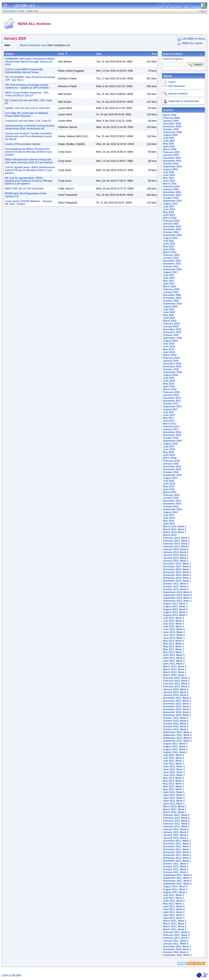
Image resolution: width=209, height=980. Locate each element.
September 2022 (172, 235)
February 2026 (171, 118)
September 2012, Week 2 (177, 738)
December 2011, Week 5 (177, 841)
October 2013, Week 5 (176, 584)
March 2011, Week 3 (175, 924)
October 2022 (171, 232)
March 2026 (170, 115)
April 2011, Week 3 (174, 912)
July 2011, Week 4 (173, 895)
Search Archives (173, 54)
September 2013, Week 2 (177, 598)
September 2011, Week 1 (177, 884)
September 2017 (172, 407)
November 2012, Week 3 (177, 709)
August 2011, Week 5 (175, 887)
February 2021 (171, 289)
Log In (172, 82)
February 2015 (171, 495)
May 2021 (168, 281)
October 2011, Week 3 (176, 867)
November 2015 (172, 469)
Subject (9, 54)
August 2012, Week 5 (175, 744)
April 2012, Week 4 (174, 795)
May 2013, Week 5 (173, 641)
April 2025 (169, 147)
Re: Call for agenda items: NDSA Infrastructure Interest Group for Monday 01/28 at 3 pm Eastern (29, 181)
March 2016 (170, 458)
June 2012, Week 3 (174, 769)
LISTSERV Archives (194, 39)
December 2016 (172, 432)
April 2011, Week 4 (174, 909)
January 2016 (171, 464)
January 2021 (171, 292)
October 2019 (171, 335)
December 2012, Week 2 (177, 704)
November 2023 (172, 195)
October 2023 (171, 198)
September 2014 (172, 509)
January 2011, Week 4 (176, 944)
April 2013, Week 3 (174, 661)
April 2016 (169, 455)
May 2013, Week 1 (173, 652)
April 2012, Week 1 (174, 804)
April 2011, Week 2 (174, 915)
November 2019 (172, 332)
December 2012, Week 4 (177, 698)
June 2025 (169, 141)
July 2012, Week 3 (173, 758)
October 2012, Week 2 (176, 727)
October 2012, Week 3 (176, 724)
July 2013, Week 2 (173, 627)
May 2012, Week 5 (173, 778)
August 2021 (170, 272)
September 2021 (172, 269)
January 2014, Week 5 (176, 549)
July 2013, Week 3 (173, 624)
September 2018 (172, 372)
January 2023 (171, 224)
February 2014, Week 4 (176, 538)
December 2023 (172, 192)
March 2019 (170, 355)
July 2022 (169, 241)
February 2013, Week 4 (176, 678)
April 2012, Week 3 (174, 798)
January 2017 (171, 429)
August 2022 (170, 238)
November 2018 (172, 367)
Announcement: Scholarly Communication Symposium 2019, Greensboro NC (30, 127)
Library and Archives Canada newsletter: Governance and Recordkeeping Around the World (29, 136)
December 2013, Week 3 (177, 564)
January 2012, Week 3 (176, 832)
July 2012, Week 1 (173, 764)
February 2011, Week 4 (176, 932)
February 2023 (171, 221)
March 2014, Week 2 (175, 529)
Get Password (177, 86)
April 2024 (169, 181)
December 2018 (172, 364)
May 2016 (168, 452)
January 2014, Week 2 (176, 558)
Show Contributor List (32, 45)
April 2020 (169, 318)
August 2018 (170, 375)
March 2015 (170, 492)
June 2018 (169, 381)
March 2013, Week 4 (175, 667)
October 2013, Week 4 (176, 587)
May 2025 (168, 144)
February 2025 (171, 152)
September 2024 (172, 167)
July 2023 (169, 207)
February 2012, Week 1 (176, 827)
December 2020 (172, 295)
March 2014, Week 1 (175, 532)
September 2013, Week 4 (177, 592)
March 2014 (170, 535)
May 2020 (168, 315)
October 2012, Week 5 (176, 718)
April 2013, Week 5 (174, 655)
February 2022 (171, 255)
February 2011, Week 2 (176, 938)
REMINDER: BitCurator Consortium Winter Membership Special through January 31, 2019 (30, 62)
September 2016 (172, 441)
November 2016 (172, 435)
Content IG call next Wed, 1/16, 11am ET (28, 121)
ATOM (181, 963)
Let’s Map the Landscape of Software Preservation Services (27, 114)
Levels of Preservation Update (23, 144)
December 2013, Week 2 (177, 567)
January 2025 (171, 155)
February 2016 (171, 461)
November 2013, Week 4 (177, 572)
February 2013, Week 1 (176, 687)
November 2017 (172, 401)
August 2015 (170, 478)
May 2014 (168, 521)
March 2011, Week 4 (175, 921)
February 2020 (171, 324)
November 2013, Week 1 (177, 581)
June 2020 (169, 312)
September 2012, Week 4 (177, 732)
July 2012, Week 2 (173, 761)
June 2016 (169, 449)
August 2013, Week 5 (175, 604)
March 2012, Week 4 (175, 809)
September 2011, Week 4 (177, 875)
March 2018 (170, 389)
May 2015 (168, 487)
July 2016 (169, 447)
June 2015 (169, 484)
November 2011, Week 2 (177, 858)
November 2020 (172, 298)
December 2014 (172, 501)
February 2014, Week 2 (176, 544)
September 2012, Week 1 (177, 741)
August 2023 (170, 204)
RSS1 (191, 963)
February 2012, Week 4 (176, 818)
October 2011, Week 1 (176, 872)
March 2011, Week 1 (175, 929)
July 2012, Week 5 (173, 755)
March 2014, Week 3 (175, 527)
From (61, 54)
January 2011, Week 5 (176, 941)
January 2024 (171, 189)
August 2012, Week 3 (175, 749)
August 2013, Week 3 (175, 609)
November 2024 (172, 161)
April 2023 (169, 215)
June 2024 (169, 175)
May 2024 (168, 178)
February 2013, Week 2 (176, 684)
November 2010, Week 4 (177, 949)
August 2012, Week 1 (175, 752)
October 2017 (171, 404)
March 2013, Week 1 (175, 675)
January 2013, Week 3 (176, 695)
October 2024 (171, 164)
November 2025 (172, 127)
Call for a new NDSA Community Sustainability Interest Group (24, 71)
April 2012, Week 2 (174, 801)
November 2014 (172, 504)
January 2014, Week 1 (176, 561)
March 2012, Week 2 (175, 812)
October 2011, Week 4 (176, 864)
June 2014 (169, 518)
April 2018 (169, 387)
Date (99, 54)
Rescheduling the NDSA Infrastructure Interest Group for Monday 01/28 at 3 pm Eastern (28, 152)
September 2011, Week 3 (177, 878)
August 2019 (170, 341)
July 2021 (169, 275)
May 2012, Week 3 (173, 784)
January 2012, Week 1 (176, 838)
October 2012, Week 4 (176, 721)
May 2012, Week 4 (173, 781)
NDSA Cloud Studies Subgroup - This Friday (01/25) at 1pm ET (27, 94)
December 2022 (172, 227)
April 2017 (169, 421)
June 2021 (169, 278)
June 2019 (169, 347)
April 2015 (169, 489)
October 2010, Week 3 (176, 952)
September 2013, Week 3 (177, 595)
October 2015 (171, 472)
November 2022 (172, 229)
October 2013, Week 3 (176, 589)
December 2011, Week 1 (177, 849)
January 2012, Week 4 (176, 829)
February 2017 (171, 427)
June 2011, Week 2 (174, 901)
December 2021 (172, 261)
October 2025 (171, 129)
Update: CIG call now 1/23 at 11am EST (28, 108)
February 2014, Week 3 (176, 541)
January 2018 (171, 395)
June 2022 (169, 244)
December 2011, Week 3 (177, 844)
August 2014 (170, 512)
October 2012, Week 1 (176, 729)
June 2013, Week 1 (174, 638)
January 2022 (171, 258)
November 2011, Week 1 (177, 861)
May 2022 (168, 247)
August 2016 (170, 444)
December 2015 (172, 467)
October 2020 (171, 301)
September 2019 (172, 338)
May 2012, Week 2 (173, 787)
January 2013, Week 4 (176, 692)
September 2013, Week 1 (177, 601)
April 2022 (169, 249)
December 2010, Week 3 (177, 947)
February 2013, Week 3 (176, 681)
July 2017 (169, 412)
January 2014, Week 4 (176, 552)
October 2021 (171, 267)
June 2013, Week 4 (174, 629)
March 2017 (170, 424)
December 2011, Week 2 (177, 847)
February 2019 (171, 358)
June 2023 (169, 209)
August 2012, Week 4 (175, 747)
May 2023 (168, 212)
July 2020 (169, 309)
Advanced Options (173, 59)
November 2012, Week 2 (177, 712)
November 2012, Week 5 (177, 707)
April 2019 (169, 352)
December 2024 (172, 158)
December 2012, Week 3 (177, 701)
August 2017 (170, 409)
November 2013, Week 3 (177, 575)
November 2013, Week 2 (177, 578)
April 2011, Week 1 (174, 918)
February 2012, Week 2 (176, 824)
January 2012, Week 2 (176, 835)
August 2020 (170, 307)
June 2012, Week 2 (174, 772)
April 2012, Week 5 (174, 792)
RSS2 (201, 963)
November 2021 (172, 264)
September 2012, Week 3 (177, 735)
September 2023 (172, 201)
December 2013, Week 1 (177, 569)
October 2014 (171, 507)
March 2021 (170, 287)
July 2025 (169, 138)
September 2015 (172, 475)
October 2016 (171, 438)
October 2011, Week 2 (176, 869)
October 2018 (171, 369)
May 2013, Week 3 (173, 647)
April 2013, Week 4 (174, 658)
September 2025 (172, 132)
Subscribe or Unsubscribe (184, 101)
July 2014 (169, 515)
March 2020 (170, 321)
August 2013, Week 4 (175, 607)
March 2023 (170, 218)
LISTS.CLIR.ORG (11, 976)
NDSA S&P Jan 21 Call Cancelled (24, 189)
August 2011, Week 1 (175, 892)
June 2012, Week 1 (174, 775)
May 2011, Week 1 (173, 904)
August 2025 (170, 135)
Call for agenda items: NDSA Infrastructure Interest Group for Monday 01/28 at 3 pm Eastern (30, 170)
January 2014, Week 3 (176, 555)
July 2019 (169, 344)
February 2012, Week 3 (176, 821)
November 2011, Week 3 (177, 855)
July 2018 (169, 378)
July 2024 (169, 172)
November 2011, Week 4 (177, 852)
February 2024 (171, 187)
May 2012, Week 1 (173, 789)
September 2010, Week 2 (177, 955)
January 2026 (171, 121)
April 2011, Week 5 (174, 907)
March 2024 (170, 184)
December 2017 (172, 398)
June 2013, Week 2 (174, 635)
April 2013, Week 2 (174, 664)
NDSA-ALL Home (192, 43)
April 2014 (169, 524)
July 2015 (169, 481)
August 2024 (170, 169)
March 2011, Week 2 (175, 927)
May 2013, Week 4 (173, 644)
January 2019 (171, 361)
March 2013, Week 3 (175, 669)
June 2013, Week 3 (174, 632)
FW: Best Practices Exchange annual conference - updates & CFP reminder (27, 86)
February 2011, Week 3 (176, 935)
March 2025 (170, 149)
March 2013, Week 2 (175, 672)
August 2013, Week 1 (175, 615)
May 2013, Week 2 (173, 649)
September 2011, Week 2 (177, 881)
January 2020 (171, 327)
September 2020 (172, 304)
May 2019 (168, 349)
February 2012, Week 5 (176, 815)
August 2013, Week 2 (175, 612)
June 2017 (169, 415)
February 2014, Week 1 (176, 547)
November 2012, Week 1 (177, 715)
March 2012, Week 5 (175, 807)
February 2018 (171, 392)
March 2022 (170, 252)
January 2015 (171, 498)
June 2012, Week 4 (174, 767)
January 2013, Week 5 (176, 689)
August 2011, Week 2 (175, 889)
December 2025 (172, 124)
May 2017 (168, 418)
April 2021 (169, 284)
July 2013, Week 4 (173, 621)
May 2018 (168, 384)
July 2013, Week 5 (173, 618)
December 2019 (172, 329)
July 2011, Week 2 (173, 898)
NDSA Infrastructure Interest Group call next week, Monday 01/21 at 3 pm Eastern (29, 161)
